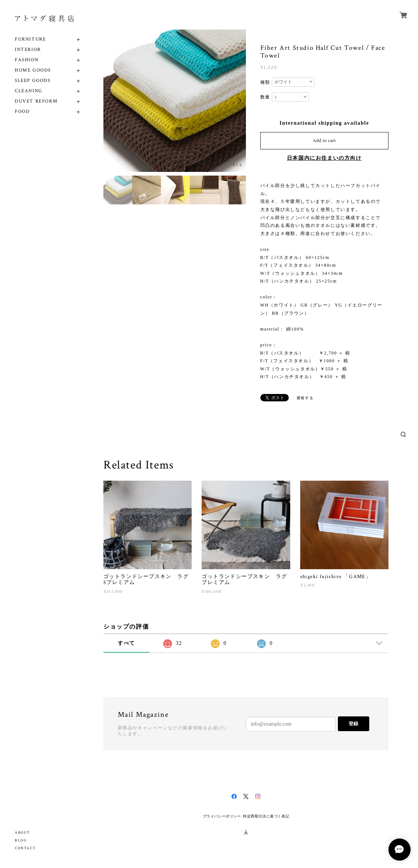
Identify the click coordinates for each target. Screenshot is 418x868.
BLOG (21, 841)
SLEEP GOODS (33, 81)
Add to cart (324, 141)
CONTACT (25, 848)
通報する (305, 398)
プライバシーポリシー (222, 816)
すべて (126, 643)
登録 (353, 724)
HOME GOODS (33, 70)
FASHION (27, 60)
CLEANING (29, 91)
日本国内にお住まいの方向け (324, 158)
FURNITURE (30, 39)
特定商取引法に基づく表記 (266, 816)
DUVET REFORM (36, 101)
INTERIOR (28, 50)
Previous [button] (111, 101)
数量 (265, 97)
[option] (175, 101)
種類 (265, 82)
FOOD (22, 112)
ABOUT (23, 833)
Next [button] (239, 101)
